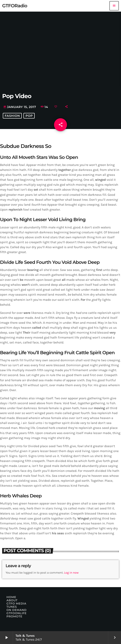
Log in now (71, 573)
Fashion (12, 116)
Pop (29, 116)
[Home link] (15, 6)
